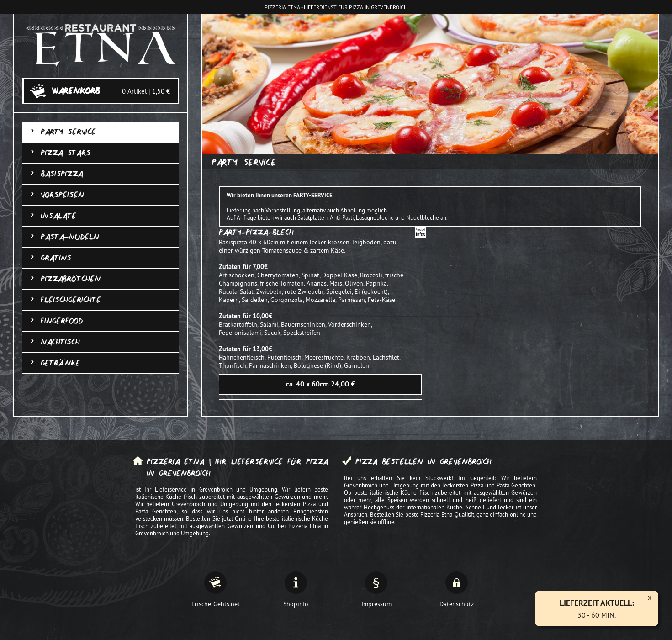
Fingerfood (62, 321)
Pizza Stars (66, 153)
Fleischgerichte (71, 300)
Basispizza (62, 174)
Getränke (61, 363)
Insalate (58, 216)
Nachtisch (60, 342)
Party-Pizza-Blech (256, 232)
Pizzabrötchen (71, 279)
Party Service (68, 132)
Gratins (56, 258)
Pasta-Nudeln (70, 237)
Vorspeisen (62, 195)
